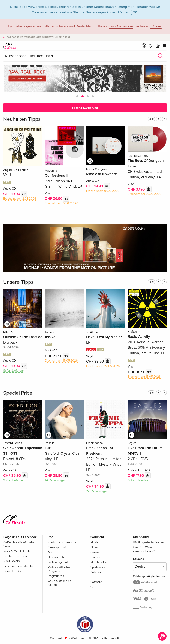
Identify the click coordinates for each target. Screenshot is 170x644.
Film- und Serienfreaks (18, 566)
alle (152, 119)
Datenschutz (56, 557)
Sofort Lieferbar (14, 371)
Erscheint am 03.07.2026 (61, 203)
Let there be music (16, 556)
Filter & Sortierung (85, 108)
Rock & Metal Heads (17, 551)
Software (96, 582)
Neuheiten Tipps (22, 119)
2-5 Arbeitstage (96, 491)
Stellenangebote (59, 562)
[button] (77, 96)
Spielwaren (98, 567)
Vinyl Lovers (12, 561)
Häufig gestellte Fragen (148, 542)
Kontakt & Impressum (62, 542)
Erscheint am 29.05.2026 (144, 194)
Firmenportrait (57, 547)
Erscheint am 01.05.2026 (103, 191)
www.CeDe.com (121, 26)
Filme (94, 547)
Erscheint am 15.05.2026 (61, 361)
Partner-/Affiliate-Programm (59, 569)
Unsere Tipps (18, 282)
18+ (93, 587)
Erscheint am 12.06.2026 (20, 199)
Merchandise (99, 562)
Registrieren (56, 576)
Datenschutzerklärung (110, 7)
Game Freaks (12, 571)
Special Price (18, 393)
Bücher (95, 557)
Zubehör (96, 572)
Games (95, 552)
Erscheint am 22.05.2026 (103, 366)
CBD (93, 577)
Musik (94, 542)
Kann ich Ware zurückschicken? (144, 549)
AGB (51, 552)
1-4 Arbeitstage (55, 480)
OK (135, 12)
